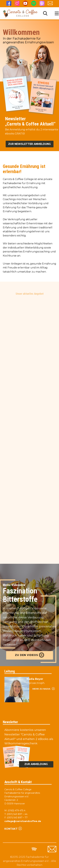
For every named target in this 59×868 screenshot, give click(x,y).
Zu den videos (29, 655)
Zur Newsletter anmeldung (29, 144)
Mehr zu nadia (44, 689)
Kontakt (13, 828)
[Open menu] (57, 13)
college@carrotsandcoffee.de (23, 821)
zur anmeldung (36, 764)
